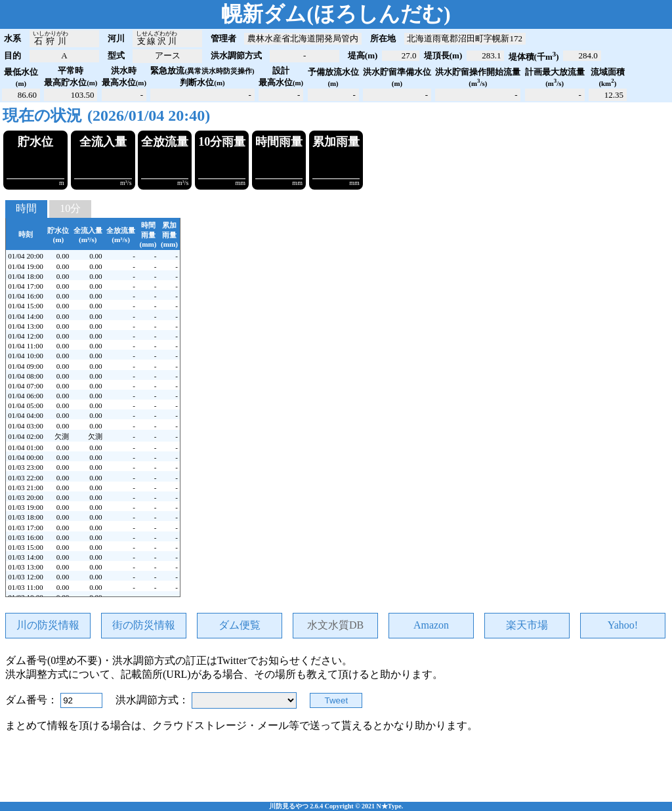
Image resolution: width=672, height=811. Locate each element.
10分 (70, 266)
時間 (26, 266)
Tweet (337, 759)
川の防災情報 (48, 683)
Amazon (431, 683)
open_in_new (656, 14)
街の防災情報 (144, 683)
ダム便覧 (240, 683)
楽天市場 (527, 683)
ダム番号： (33, 758)
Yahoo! (623, 683)
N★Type (389, 806)
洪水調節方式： (154, 758)
